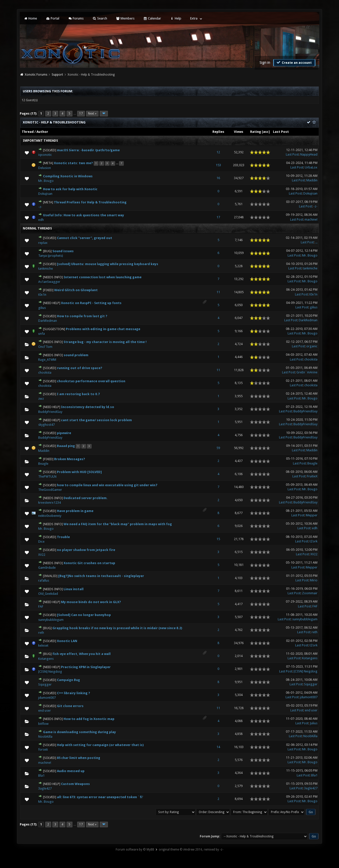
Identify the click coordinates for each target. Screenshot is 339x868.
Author (42, 132)
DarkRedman (48, 321)
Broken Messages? (70, 459)
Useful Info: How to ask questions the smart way (84, 215)
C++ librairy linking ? (74, 693)
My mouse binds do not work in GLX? (91, 602)
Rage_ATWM (47, 360)
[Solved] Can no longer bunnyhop (84, 615)
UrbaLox (311, 167)
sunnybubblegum (51, 620)
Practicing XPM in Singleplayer (86, 667)
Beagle (43, 464)
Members (125, 18)
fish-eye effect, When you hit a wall (82, 654)
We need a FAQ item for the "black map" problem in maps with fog (118, 524)
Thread (28, 132)
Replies (218, 132)
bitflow (43, 724)
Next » (92, 114)
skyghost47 (46, 425)
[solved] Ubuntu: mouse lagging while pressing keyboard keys (108, 264)
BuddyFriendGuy (50, 412)
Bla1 (41, 776)
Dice (41, 542)
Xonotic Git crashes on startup (89, 563)
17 (81, 114)
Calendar (152, 18)
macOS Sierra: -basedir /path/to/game (88, 150)
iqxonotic (45, 155)
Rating (256, 132)
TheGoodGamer (50, 490)
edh (41, 220)
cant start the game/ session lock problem (96, 420)
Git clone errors (70, 706)
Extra (194, 18)
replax (43, 243)
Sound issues (63, 251)
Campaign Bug (68, 680)
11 (218, 292)
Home (30, 18)
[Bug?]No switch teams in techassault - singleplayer (101, 576)
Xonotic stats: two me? (73, 163)
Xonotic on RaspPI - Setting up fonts (91, 303)
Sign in (265, 62)
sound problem (76, 355)
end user (45, 711)
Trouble (63, 537)
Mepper (312, 515)
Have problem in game (75, 511)
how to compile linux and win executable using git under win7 (107, 485)
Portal (52, 18)
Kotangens (46, 659)
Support (57, 75)
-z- (40, 207)
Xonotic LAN (67, 641)
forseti (43, 749)
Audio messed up (71, 771)
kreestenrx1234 (49, 503)
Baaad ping (66, 446)
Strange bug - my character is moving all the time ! (105, 342)
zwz (41, 399)
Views (239, 132)
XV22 (42, 555)
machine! (311, 219)
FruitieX (312, 476)
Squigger (45, 684)
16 (218, 178)
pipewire (64, 433)
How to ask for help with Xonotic (70, 189)
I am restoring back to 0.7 (78, 394)
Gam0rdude (47, 568)
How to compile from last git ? (82, 316)
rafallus (44, 580)
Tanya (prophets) (51, 256)
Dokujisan (45, 194)
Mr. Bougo (46, 181)
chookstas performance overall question (91, 381)
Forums (76, 18)
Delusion (45, 168)
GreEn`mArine (307, 372)
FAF (41, 607)
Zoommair (310, 593)
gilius (42, 308)
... (316, 242)
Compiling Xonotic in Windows (68, 176)
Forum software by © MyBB (135, 850)
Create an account (294, 62)
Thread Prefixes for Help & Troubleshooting (90, 202)
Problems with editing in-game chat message (103, 329)
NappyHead (309, 154)
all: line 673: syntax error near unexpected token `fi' (100, 797)
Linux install (74, 589)
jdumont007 (47, 698)
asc (266, 132)
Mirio (314, 580)
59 (218, 448)
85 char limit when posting (79, 758)
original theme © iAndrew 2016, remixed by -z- (191, 850)
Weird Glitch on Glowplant (76, 290)
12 (218, 152)
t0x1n (42, 295)
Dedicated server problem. (86, 498)
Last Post (281, 132)
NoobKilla (45, 737)
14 (218, 747)
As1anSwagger (49, 282)
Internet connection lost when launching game (103, 277)
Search (100, 18)
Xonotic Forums (36, 75)
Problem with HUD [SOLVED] (79, 472)
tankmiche (46, 269)
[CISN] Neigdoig (50, 672)
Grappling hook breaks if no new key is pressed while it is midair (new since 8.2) (117, 628)
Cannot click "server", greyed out (85, 238)
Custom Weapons (75, 784)
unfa (42, 334)
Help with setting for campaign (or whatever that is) (100, 745)
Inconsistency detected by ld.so (88, 407)
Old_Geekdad (48, 594)
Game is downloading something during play (79, 732)
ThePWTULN (47, 477)
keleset (43, 645)
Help (175, 18)
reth (41, 633)
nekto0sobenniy (50, 516)
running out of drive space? (80, 368)
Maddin (312, 180)
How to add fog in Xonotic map (89, 719)
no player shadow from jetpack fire (86, 550)
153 (218, 165)
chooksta (311, 359)
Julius (314, 723)
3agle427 (45, 788)
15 (218, 539)
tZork (314, 541)
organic (312, 346)
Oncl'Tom (45, 347)
